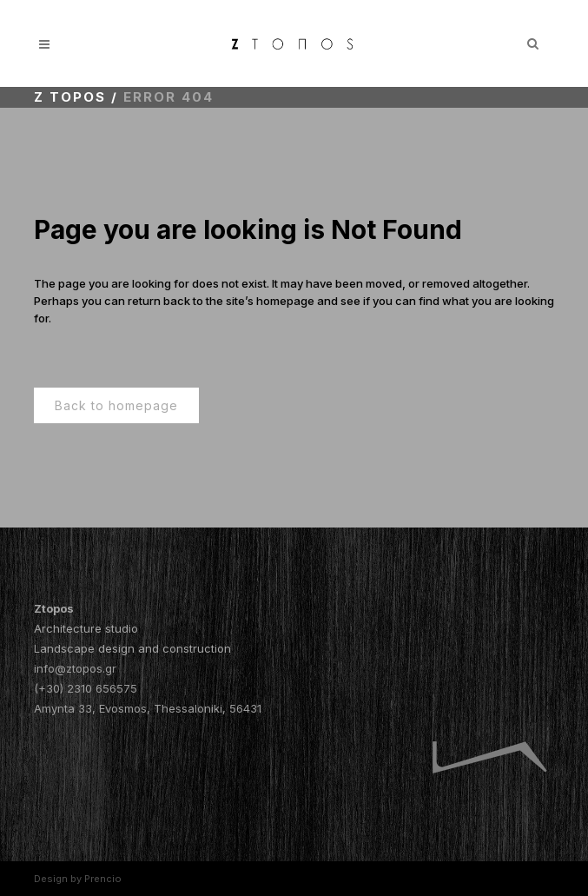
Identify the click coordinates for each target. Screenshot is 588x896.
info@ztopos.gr (75, 668)
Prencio (103, 879)
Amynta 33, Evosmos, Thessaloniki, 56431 (148, 708)
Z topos (70, 97)
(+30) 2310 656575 (86, 688)
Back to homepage (116, 405)
